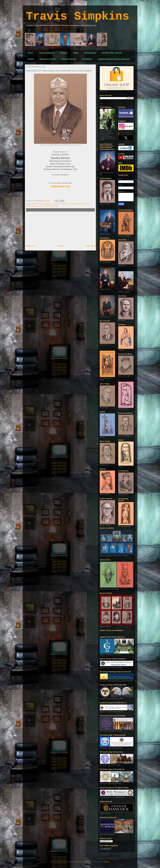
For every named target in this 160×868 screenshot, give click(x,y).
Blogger (107, 862)
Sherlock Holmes (48, 59)
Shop (76, 53)
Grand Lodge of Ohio (46, 204)
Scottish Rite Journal (112, 53)
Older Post (90, 246)
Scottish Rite (58, 204)
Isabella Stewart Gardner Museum (114, 59)
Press (31, 53)
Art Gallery (87, 59)
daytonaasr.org (60, 186)
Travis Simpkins (78, 17)
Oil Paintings (90, 53)
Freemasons (35, 204)
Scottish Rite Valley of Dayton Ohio (73, 204)
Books (31, 59)
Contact (64, 53)
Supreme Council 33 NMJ (39, 206)
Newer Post (31, 246)
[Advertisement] (60, 228)
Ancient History (69, 59)
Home (61, 246)
